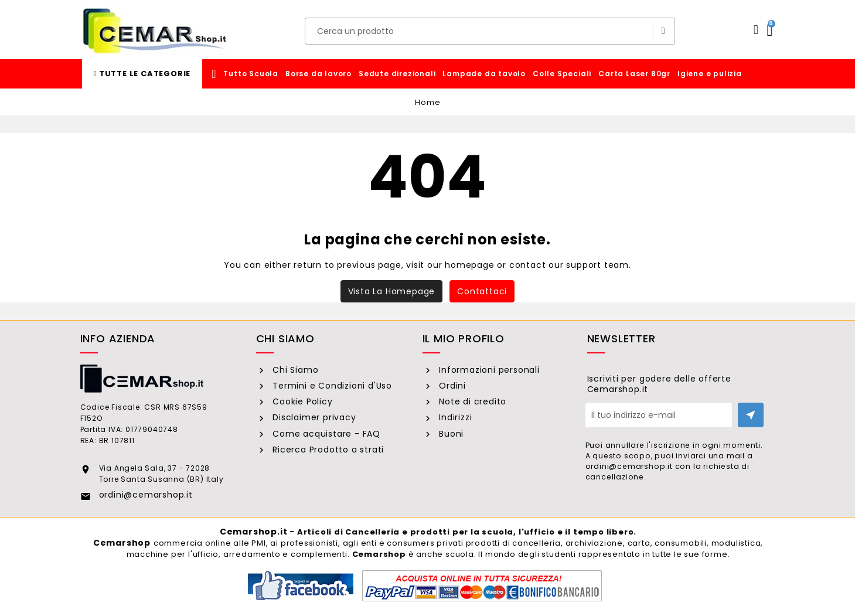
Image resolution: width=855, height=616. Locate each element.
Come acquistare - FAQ (325, 434)
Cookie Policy (301, 401)
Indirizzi (454, 417)
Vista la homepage (392, 291)
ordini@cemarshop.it (146, 495)
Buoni (450, 434)
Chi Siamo (294, 370)
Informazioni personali (488, 370)
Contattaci (482, 291)
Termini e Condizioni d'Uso (331, 386)
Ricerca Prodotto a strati (327, 450)
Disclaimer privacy (313, 417)
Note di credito (471, 401)
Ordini (451, 386)
